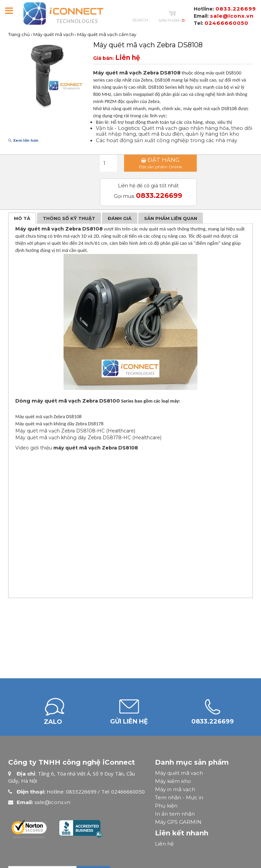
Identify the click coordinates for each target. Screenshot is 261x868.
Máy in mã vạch (175, 789)
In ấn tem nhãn (175, 814)
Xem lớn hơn (26, 140)
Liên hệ (164, 844)
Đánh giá (120, 218)
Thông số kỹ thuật (69, 218)
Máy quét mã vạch (54, 34)
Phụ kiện (166, 806)
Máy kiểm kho (173, 781)
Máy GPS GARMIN (178, 822)
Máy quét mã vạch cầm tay (107, 34)
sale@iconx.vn (232, 16)
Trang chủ (19, 34)
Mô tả (22, 218)
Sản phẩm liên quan (171, 218)
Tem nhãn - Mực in (179, 797)
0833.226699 (236, 9)
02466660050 (227, 23)
